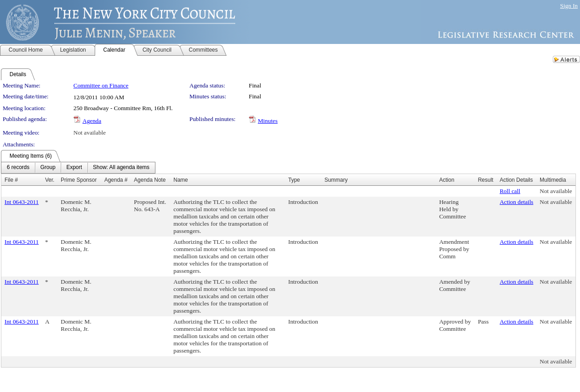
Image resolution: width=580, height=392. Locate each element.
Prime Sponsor (79, 180)
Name (181, 180)
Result (486, 180)
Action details (517, 202)
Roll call (510, 191)
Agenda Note (150, 180)
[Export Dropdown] (74, 168)
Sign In (569, 6)
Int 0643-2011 (22, 202)
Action (447, 180)
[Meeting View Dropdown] (121, 168)
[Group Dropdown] (48, 168)
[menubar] (78, 168)
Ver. (50, 180)
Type (294, 180)
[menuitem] (18, 168)
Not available (89, 133)
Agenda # (116, 180)
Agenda (92, 121)
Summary (336, 180)
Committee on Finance (101, 85)
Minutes (268, 121)
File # (11, 180)
